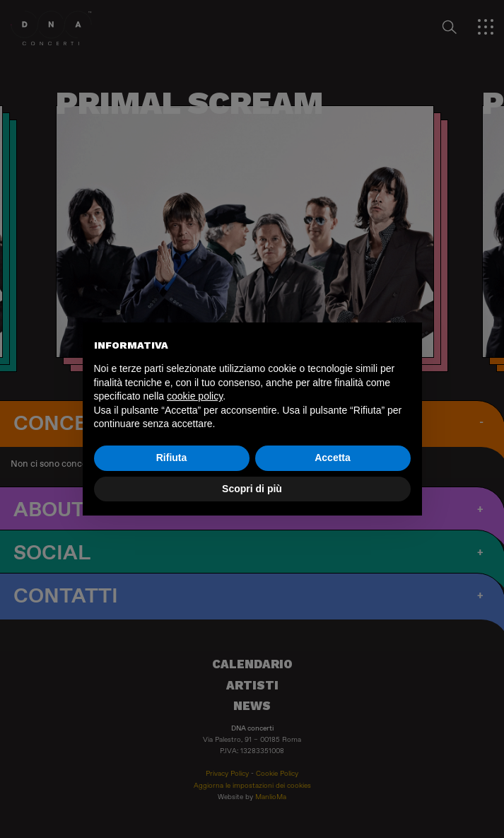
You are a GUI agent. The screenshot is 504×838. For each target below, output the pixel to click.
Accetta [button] (333, 458)
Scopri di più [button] (252, 489)
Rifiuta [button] (172, 458)
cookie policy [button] (195, 396)
